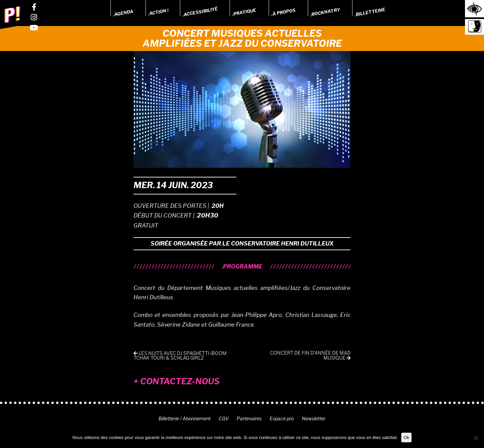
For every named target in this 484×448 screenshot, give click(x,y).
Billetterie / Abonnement (185, 419)
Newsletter (314, 419)
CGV (224, 419)
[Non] (476, 438)
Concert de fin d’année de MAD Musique (310, 356)
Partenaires (249, 419)
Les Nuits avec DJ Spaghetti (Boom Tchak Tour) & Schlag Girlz (180, 356)
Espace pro (282, 419)
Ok (406, 437)
